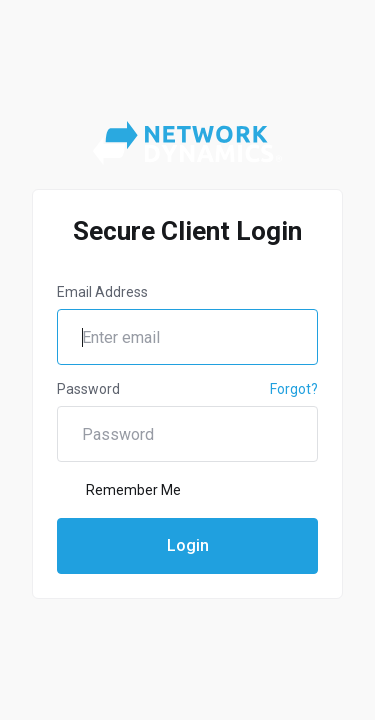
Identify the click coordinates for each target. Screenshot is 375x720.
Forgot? (294, 389)
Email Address (102, 292)
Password (88, 389)
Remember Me (119, 490)
